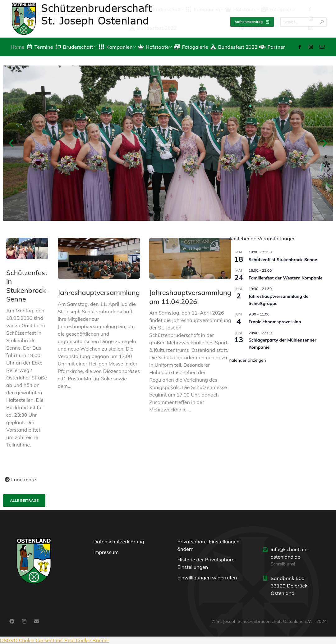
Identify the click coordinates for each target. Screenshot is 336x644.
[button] (11, 143)
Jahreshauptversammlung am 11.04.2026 (190, 297)
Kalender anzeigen (247, 360)
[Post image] (27, 248)
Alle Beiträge (24, 500)
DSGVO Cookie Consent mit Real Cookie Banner (55, 640)
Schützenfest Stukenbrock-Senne (283, 260)
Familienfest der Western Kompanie (286, 278)
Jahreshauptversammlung (99, 293)
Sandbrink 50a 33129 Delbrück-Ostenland (290, 586)
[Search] (303, 22)
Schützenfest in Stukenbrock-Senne (27, 286)
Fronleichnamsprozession (275, 322)
